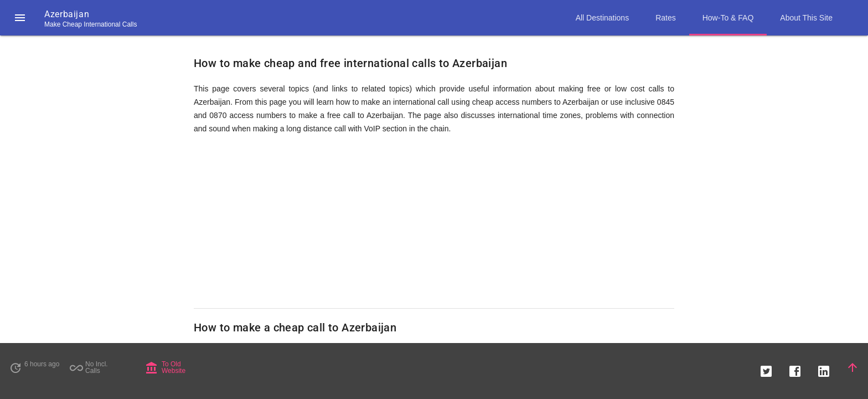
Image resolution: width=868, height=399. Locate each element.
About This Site (806, 18)
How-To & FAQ (728, 18)
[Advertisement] (434, 222)
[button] (20, 18)
